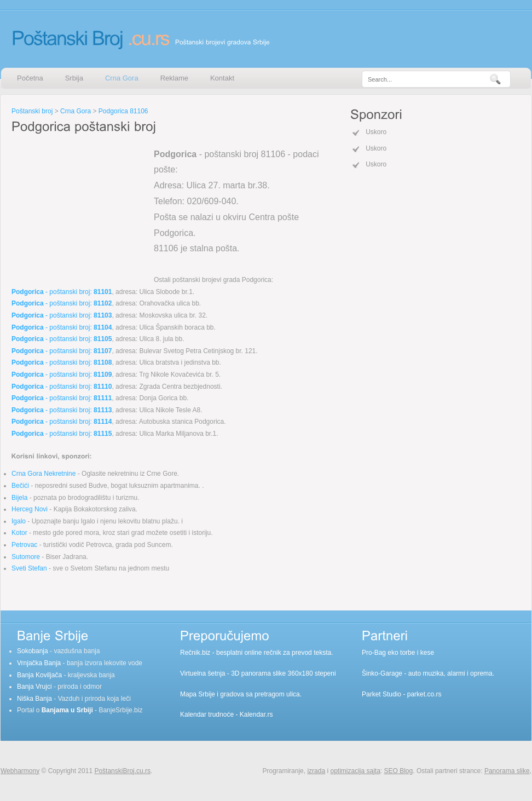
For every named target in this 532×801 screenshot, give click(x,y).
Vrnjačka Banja (39, 663)
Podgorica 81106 (123, 111)
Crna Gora (122, 78)
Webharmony (20, 771)
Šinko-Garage (382, 673)
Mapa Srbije (198, 694)
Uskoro (376, 132)
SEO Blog (399, 771)
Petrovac (24, 545)
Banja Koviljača (39, 675)
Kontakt (222, 78)
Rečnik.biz (195, 653)
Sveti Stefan (29, 568)
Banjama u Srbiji (67, 710)
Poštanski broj (32, 111)
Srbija (74, 78)
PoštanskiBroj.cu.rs (122, 771)
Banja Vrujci (34, 687)
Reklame (174, 78)
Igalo (19, 521)
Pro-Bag (374, 653)
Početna (30, 78)
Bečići (20, 486)
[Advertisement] (80, 205)
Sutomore (26, 557)
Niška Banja (34, 699)
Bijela (19, 498)
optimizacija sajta (355, 771)
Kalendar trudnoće (207, 714)
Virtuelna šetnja (203, 673)
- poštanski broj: (62, 292)
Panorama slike (507, 771)
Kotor (19, 533)
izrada (316, 771)
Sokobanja (33, 651)
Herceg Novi (30, 509)
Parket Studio (381, 694)
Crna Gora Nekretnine (44, 474)
